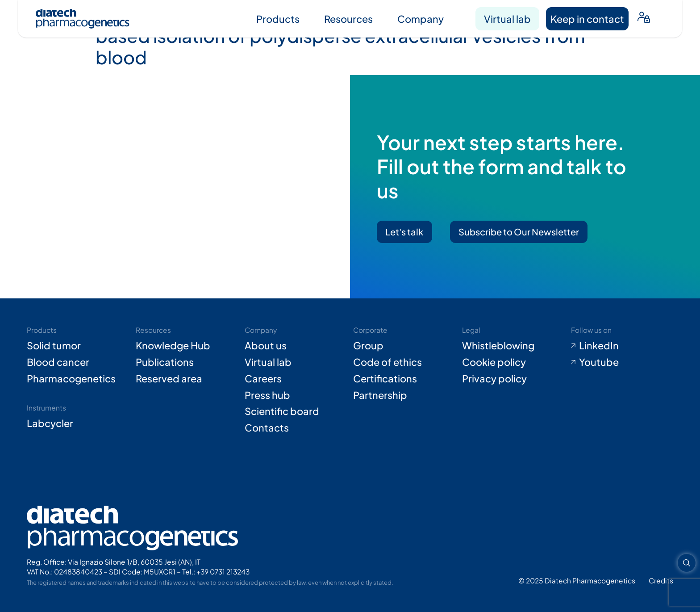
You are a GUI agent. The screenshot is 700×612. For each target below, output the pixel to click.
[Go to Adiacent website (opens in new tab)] (661, 581)
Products (278, 19)
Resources (348, 19)
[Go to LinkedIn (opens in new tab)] (622, 346)
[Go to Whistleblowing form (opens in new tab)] (513, 346)
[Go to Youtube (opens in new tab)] (622, 362)
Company (421, 19)
